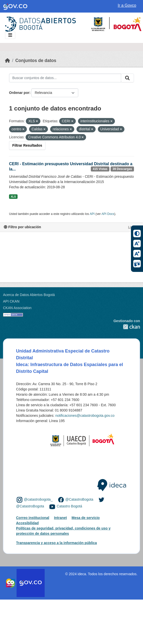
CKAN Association (17, 308)
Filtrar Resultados (27, 145)
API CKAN (11, 301)
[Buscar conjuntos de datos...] (65, 78)
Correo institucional (33, 518)
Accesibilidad (27, 523)
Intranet (60, 518)
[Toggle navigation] (10, 35)
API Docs (108, 214)
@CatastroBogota (79, 499)
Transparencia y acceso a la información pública (56, 543)
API (92, 214)
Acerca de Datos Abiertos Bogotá (29, 295)
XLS (13, 197)
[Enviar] (127, 78)
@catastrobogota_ (38, 499)
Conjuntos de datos (36, 61)
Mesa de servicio (86, 518)
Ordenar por (19, 93)
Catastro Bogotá (69, 506)
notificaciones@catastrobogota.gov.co (85, 416)
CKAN (127, 327)
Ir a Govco (127, 5)
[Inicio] (8, 61)
